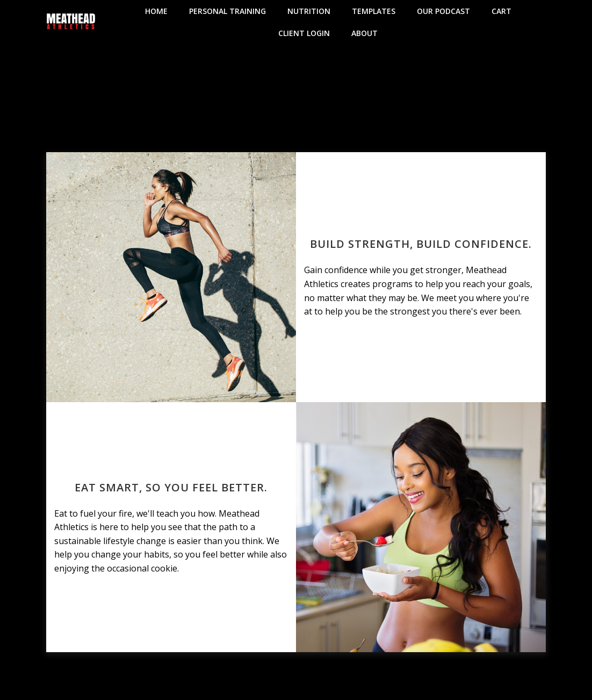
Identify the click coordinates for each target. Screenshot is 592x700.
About (364, 33)
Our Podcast (443, 11)
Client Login (304, 33)
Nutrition (309, 11)
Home (156, 11)
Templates (374, 11)
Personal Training (228, 11)
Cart (501, 11)
